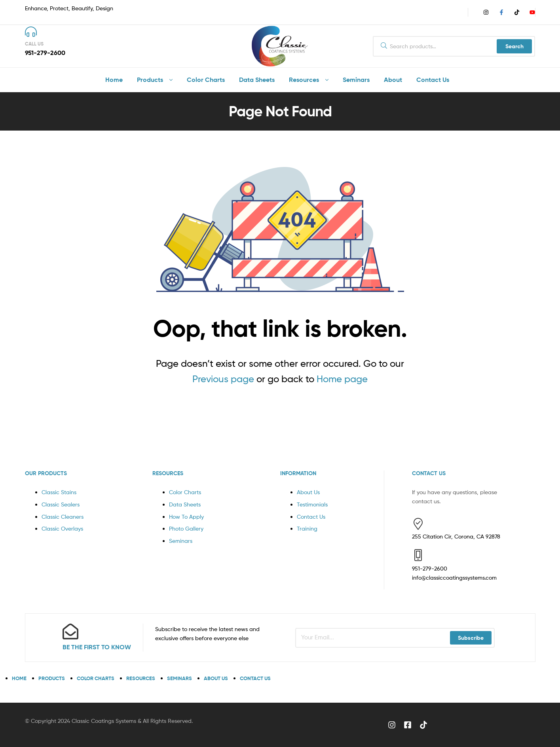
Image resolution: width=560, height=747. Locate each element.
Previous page (223, 379)
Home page (342, 379)
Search (514, 46)
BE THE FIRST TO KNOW (97, 647)
